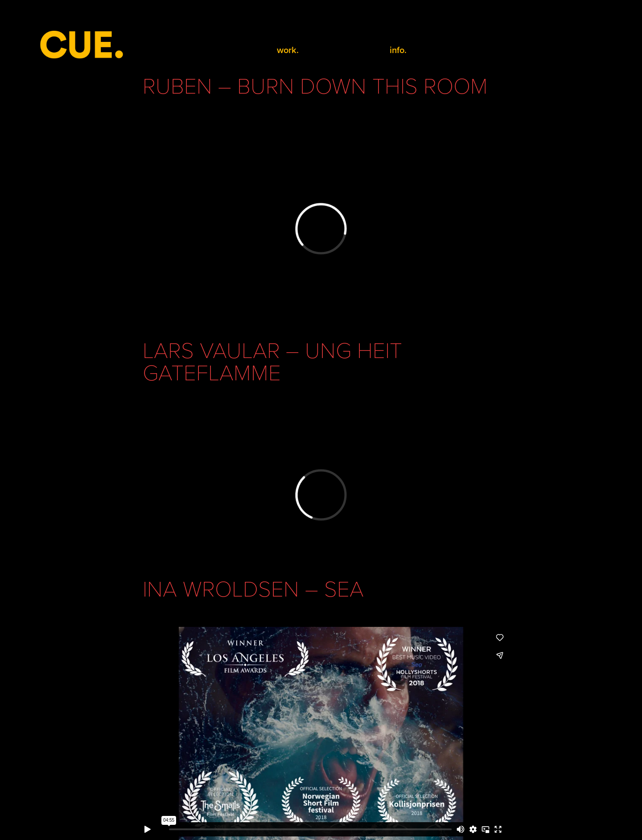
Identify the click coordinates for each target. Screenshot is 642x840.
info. (398, 50)
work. (288, 50)
